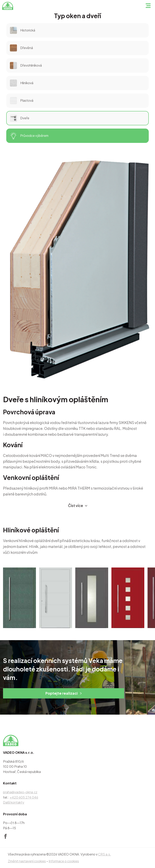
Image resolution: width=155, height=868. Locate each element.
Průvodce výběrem (29, 136)
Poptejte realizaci (64, 693)
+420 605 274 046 (24, 797)
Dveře (20, 118)
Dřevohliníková (26, 65)
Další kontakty (14, 802)
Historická (23, 30)
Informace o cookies (64, 861)
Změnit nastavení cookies (27, 861)
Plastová (22, 101)
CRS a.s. (105, 854)
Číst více (78, 506)
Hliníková (22, 83)
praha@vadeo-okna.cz (20, 792)
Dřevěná (21, 48)
